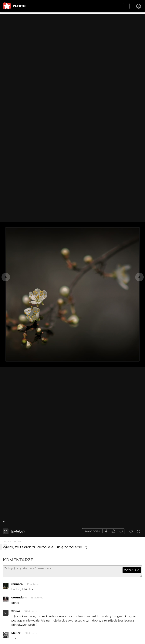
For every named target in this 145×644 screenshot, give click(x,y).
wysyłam (132, 570)
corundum (19, 599)
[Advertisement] (72, 41)
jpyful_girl (19, 531)
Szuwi (16, 613)
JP (6, 531)
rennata (17, 586)
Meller (16, 635)
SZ (6, 615)
